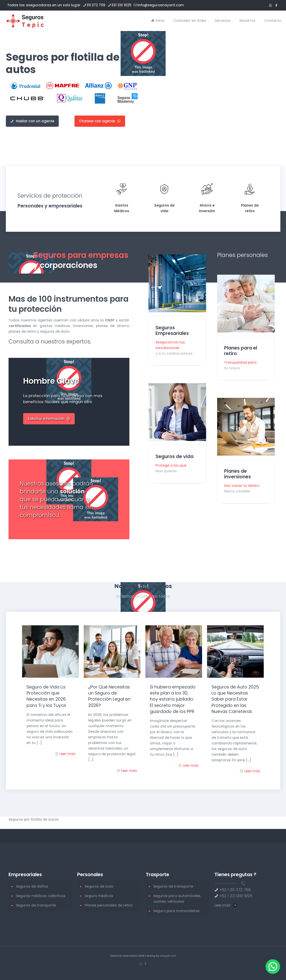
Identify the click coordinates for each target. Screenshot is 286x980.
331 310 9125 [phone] (121, 5)
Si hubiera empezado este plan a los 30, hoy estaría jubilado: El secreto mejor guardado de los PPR (173, 699)
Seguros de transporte (36, 905)
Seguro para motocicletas (176, 911)
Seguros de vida (175, 456)
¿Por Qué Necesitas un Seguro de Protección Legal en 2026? (109, 696)
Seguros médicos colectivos (41, 896)
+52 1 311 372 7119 (235, 890)
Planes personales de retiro (109, 905)
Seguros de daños (32, 886)
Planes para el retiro (241, 351)
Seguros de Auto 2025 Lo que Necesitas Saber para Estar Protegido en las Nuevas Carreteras (235, 699)
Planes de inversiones (238, 474)
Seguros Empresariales (172, 330)
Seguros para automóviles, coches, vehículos (177, 899)
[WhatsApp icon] (271, 5)
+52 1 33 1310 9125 (236, 896)
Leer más (67, 754)
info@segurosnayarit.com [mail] (161, 5)
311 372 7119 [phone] (96, 5)
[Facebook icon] (276, 5)
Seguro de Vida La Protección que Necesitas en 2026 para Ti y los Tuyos (46, 696)
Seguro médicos (99, 896)
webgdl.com (168, 956)
